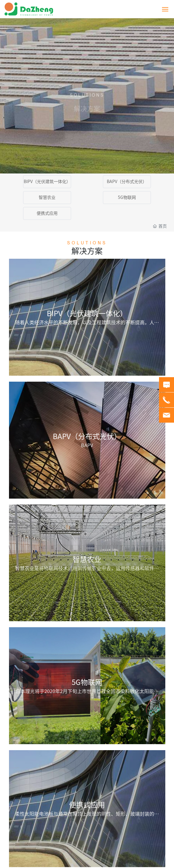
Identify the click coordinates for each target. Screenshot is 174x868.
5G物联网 (127, 197)
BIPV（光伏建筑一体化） (47, 182)
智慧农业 (47, 197)
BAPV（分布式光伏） (127, 182)
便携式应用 (47, 213)
